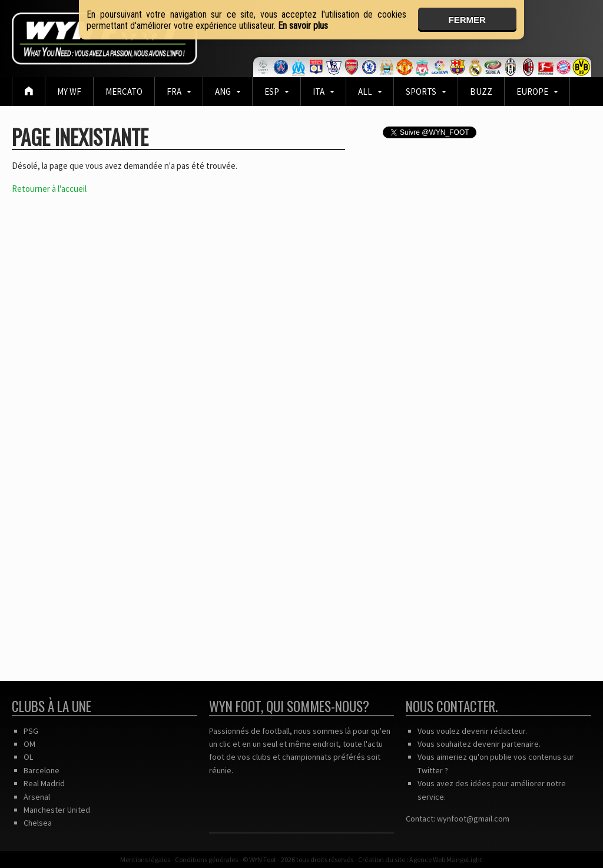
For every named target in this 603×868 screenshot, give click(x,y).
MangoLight (464, 859)
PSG (31, 731)
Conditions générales (206, 859)
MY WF (69, 92)
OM (29, 744)
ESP (272, 92)
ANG (223, 92)
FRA (174, 92)
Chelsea (38, 823)
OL (28, 757)
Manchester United (57, 810)
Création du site (382, 859)
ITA (319, 92)
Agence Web (427, 859)
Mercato (124, 92)
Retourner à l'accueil (49, 189)
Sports (421, 92)
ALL (365, 92)
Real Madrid (44, 783)
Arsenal (37, 797)
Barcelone (42, 770)
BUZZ (481, 92)
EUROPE (532, 92)
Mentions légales (145, 859)
